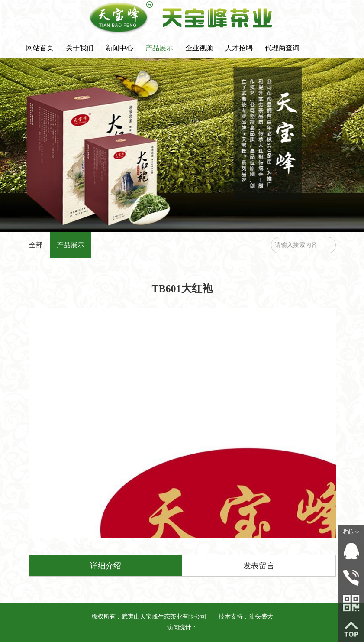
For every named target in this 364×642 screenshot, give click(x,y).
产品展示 (159, 48)
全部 (36, 245)
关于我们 (80, 48)
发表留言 (259, 566)
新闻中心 (119, 48)
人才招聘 (239, 48)
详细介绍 (106, 566)
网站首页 (40, 48)
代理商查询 (282, 48)
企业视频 (199, 48)
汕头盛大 (261, 617)
